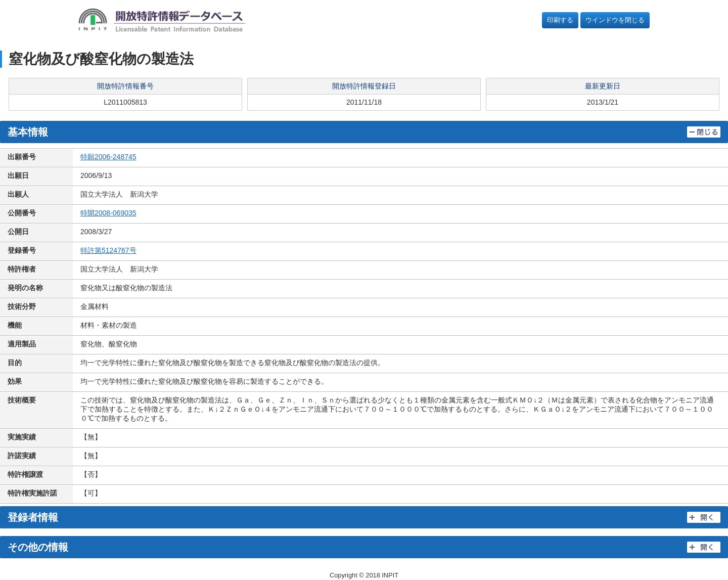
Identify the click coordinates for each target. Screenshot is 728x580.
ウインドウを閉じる (615, 20)
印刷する (560, 20)
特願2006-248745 (108, 157)
